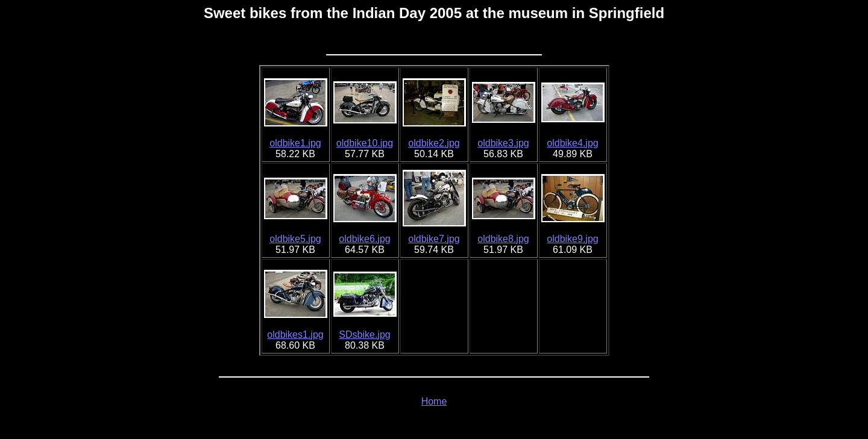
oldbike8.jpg (503, 239)
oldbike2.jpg (434, 143)
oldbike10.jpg (365, 143)
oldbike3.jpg (503, 143)
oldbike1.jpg (295, 143)
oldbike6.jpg (364, 239)
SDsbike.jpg (364, 335)
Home (434, 401)
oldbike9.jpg (572, 239)
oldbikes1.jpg (295, 335)
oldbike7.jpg (434, 239)
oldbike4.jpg (572, 143)
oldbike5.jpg (295, 239)
